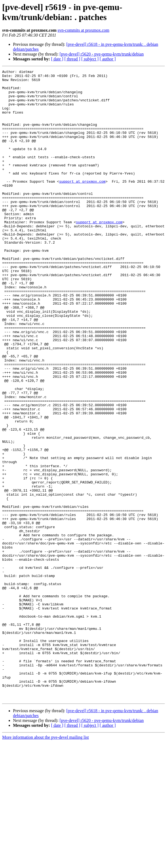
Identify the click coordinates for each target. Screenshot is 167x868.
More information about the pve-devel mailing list (46, 863)
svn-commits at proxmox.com (83, 30)
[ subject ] (90, 59)
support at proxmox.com (82, 204)
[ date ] (57, 59)
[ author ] (108, 59)
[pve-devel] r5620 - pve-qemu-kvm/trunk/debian (101, 54)
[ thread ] (72, 59)
